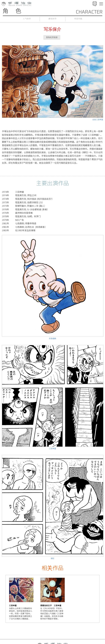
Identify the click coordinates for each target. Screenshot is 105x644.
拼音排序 (53, 19)
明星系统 (78, 19)
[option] (21, 599)
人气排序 (27, 19)
